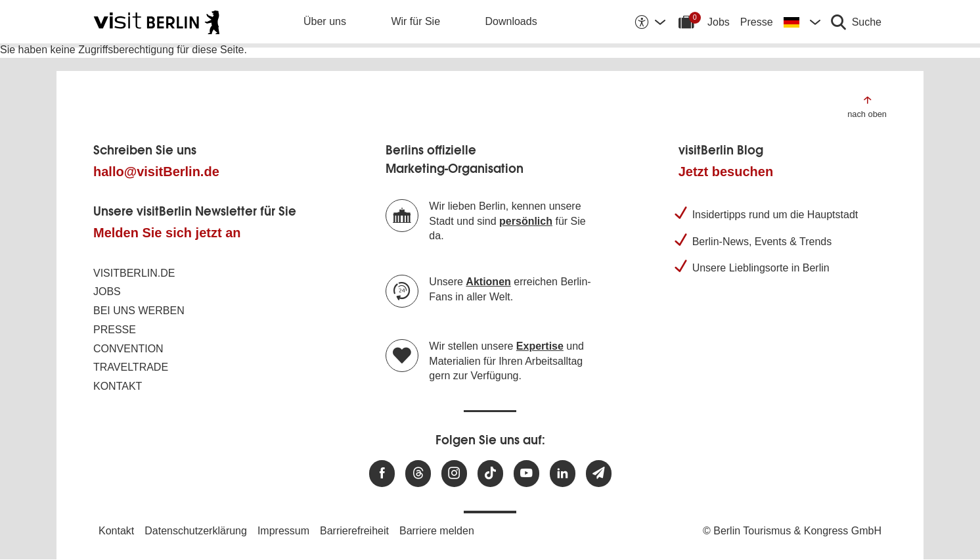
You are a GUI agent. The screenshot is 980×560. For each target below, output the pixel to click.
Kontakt (118, 386)
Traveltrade (131, 367)
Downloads (511, 21)
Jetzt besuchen (726, 172)
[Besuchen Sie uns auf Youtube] (526, 474)
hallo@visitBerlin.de (156, 172)
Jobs (719, 22)
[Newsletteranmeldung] (599, 474)
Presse (757, 22)
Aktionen (488, 282)
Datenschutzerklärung (196, 531)
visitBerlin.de (134, 273)
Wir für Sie (415, 21)
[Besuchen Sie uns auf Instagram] (454, 474)
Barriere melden (437, 531)
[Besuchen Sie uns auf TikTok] (490, 474)
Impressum (283, 531)
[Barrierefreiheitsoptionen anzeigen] (650, 22)
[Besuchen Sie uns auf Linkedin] (563, 474)
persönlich (526, 221)
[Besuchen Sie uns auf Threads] (418, 474)
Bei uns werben (139, 311)
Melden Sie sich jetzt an (167, 233)
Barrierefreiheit (354, 531)
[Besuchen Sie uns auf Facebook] (382, 474)
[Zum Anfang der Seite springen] (867, 106)
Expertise (540, 346)
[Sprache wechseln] (802, 22)
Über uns (325, 21)
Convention (128, 349)
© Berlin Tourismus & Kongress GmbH (792, 531)
